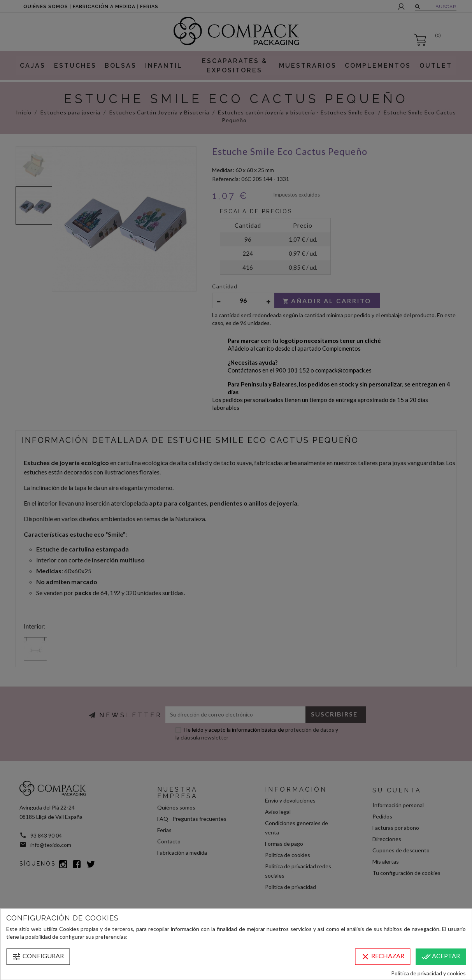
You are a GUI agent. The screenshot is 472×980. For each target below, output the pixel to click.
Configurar (38, 957)
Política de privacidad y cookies (428, 973)
